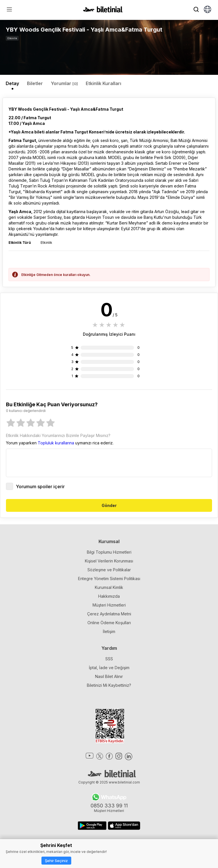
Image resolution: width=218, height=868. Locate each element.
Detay (12, 83)
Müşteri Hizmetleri (109, 605)
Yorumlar (64, 83)
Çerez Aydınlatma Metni (109, 614)
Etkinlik (12, 38)
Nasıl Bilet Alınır (109, 676)
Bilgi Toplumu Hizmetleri (109, 552)
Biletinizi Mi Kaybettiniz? (109, 685)
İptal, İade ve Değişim (109, 668)
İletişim (109, 631)
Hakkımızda (109, 596)
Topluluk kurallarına (56, 443)
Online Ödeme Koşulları (109, 623)
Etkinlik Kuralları (103, 83)
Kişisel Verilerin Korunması (109, 561)
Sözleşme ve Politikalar (109, 570)
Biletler (35, 83)
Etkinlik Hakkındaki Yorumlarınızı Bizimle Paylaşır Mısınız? (58, 435)
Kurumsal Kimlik (109, 587)
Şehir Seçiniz (56, 861)
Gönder (109, 505)
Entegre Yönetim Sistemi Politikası (109, 579)
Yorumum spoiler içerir (35, 486)
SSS (109, 659)
